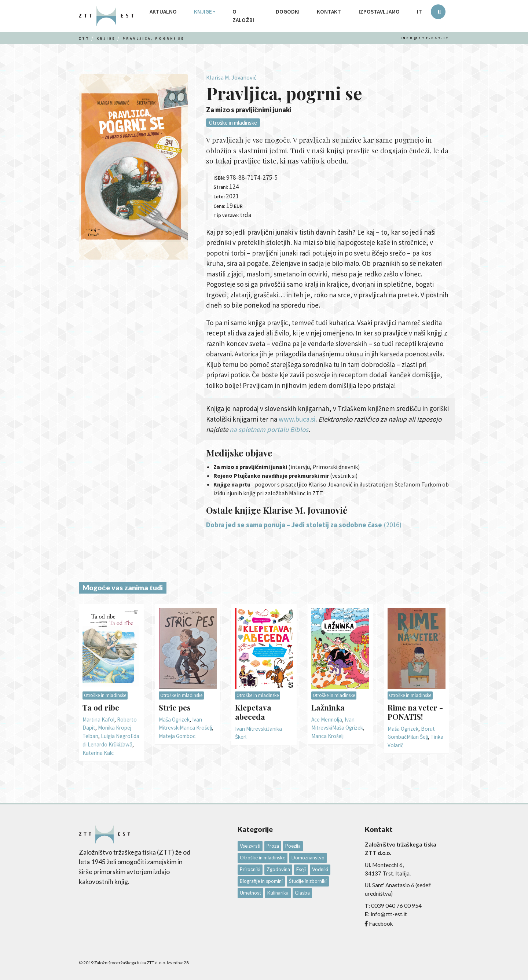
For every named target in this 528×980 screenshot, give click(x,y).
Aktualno (163, 12)
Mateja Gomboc (177, 736)
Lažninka (328, 707)
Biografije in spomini (261, 881)
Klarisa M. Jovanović (231, 77)
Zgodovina (278, 869)
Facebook (381, 924)
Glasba (302, 893)
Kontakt (329, 12)
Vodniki (320, 869)
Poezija (293, 846)
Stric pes (175, 707)
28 (186, 963)
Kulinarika (278, 893)
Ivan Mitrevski (251, 729)
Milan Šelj (417, 737)
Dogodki (288, 12)
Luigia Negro (116, 736)
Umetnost (250, 893)
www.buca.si (297, 419)
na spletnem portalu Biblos (269, 429)
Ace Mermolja (327, 720)
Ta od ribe (101, 707)
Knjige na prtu (232, 484)
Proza (273, 846)
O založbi (243, 16)
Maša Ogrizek (174, 720)
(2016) (393, 525)
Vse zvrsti (250, 846)
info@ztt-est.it (425, 38)
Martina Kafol (98, 720)
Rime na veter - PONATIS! (415, 712)
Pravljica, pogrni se (153, 38)
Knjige (203, 12)
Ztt (84, 38)
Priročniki (250, 869)
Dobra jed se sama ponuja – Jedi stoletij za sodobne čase (294, 525)
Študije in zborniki (308, 881)
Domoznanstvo (308, 858)
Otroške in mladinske (233, 123)
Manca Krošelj (196, 728)
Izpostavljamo (379, 12)
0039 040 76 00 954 (396, 906)
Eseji (301, 869)
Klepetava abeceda (253, 712)
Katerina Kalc (98, 753)
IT (419, 12)
